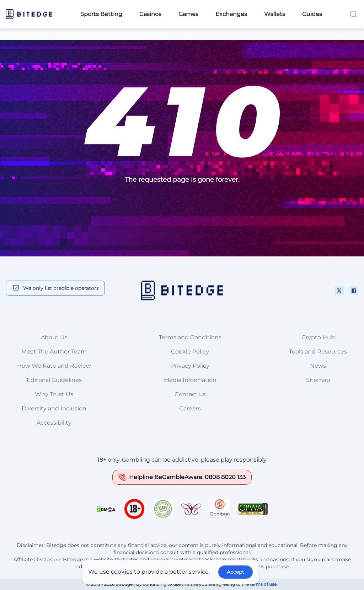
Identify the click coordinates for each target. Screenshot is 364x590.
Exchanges (231, 14)
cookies (122, 572)
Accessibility (54, 423)
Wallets (275, 14)
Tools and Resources (318, 352)
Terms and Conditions (190, 337)
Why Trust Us (54, 394)
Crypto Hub (318, 337)
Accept (235, 572)
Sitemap (318, 380)
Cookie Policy (190, 352)
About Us (54, 337)
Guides (312, 14)
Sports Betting (101, 14)
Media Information (190, 380)
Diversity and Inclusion (54, 408)
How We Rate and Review (54, 366)
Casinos (150, 14)
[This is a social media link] (339, 291)
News (318, 366)
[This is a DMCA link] (106, 509)
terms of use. (264, 584)
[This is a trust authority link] (163, 509)
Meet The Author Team (54, 352)
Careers (190, 408)
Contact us (190, 394)
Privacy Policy (190, 366)
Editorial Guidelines (54, 380)
